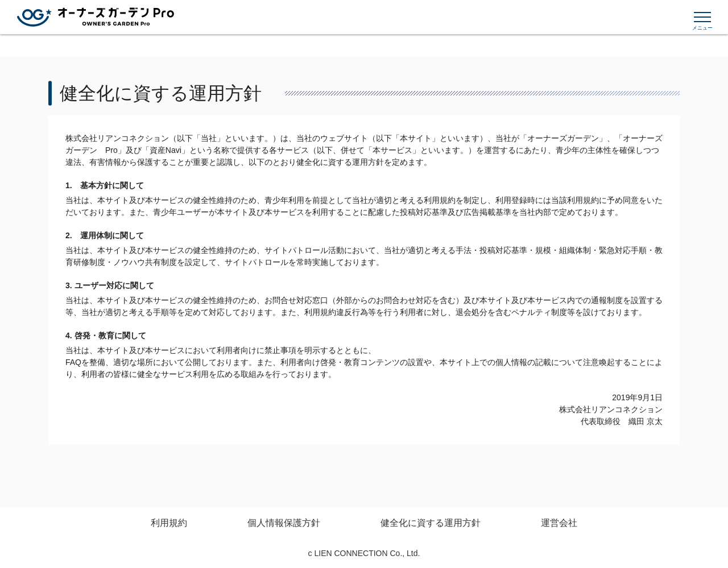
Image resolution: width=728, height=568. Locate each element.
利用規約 (169, 523)
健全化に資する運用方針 (431, 523)
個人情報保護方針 (284, 523)
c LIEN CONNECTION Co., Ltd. (364, 553)
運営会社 (559, 523)
